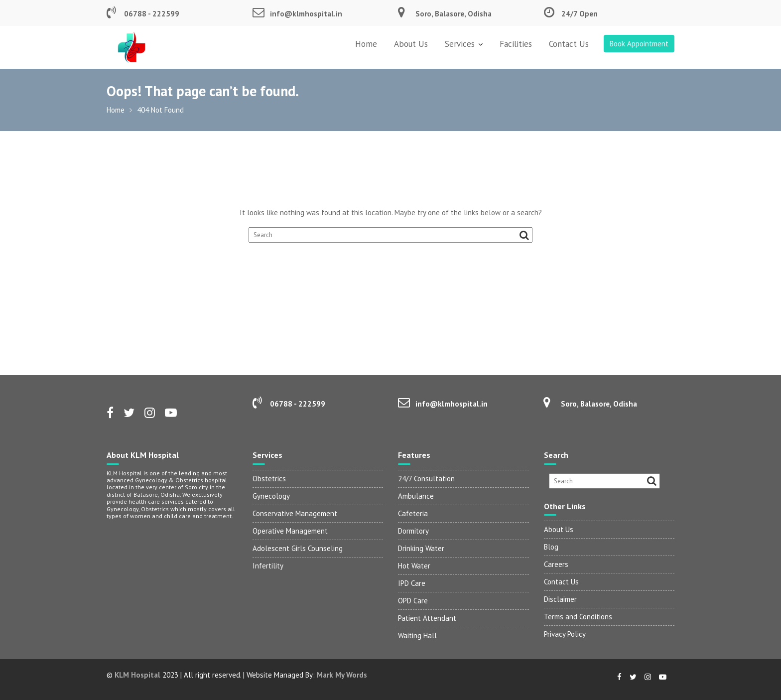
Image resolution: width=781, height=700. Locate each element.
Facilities (516, 44)
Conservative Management (295, 513)
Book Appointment (639, 44)
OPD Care (413, 601)
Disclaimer (560, 599)
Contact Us (569, 44)
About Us (411, 44)
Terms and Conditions (578, 617)
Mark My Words (342, 675)
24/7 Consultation (426, 479)
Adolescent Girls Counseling (298, 548)
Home (366, 44)
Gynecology (271, 496)
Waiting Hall (417, 635)
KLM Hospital (137, 675)
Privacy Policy (565, 634)
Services (460, 44)
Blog (551, 547)
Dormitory (413, 531)
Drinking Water (421, 548)
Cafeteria (413, 513)
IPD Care (412, 583)
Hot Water (414, 566)
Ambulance (416, 496)
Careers (556, 564)
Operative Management (290, 531)
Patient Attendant (427, 618)
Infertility (268, 566)
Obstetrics (269, 479)
